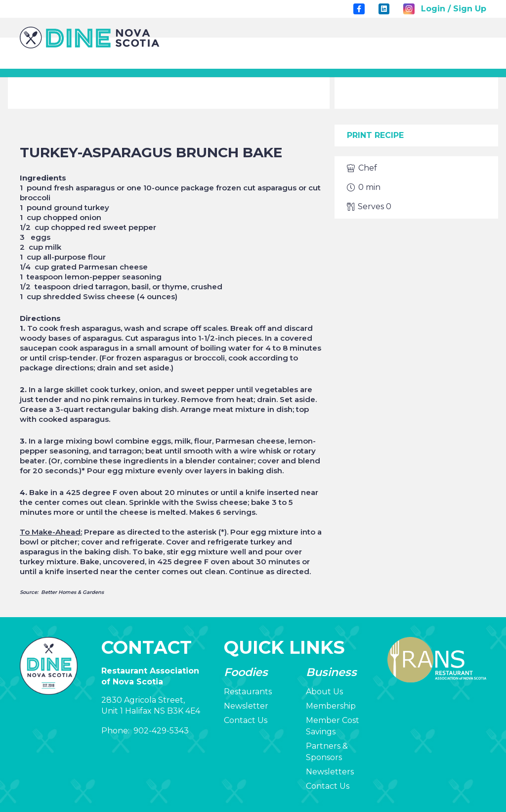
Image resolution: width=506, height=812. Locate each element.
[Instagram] (409, 9)
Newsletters (330, 772)
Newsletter (246, 706)
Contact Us (246, 720)
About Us (324, 692)
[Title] (359, 9)
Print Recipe (375, 135)
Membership (331, 706)
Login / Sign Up (454, 9)
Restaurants (248, 692)
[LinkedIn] (384, 9)
